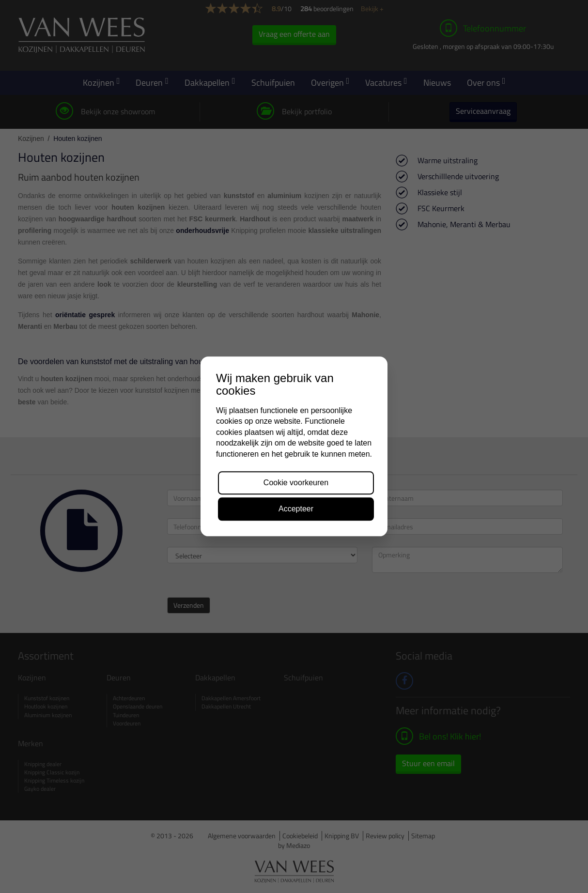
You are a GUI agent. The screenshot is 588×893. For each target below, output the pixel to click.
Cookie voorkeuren (296, 483)
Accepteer (296, 509)
